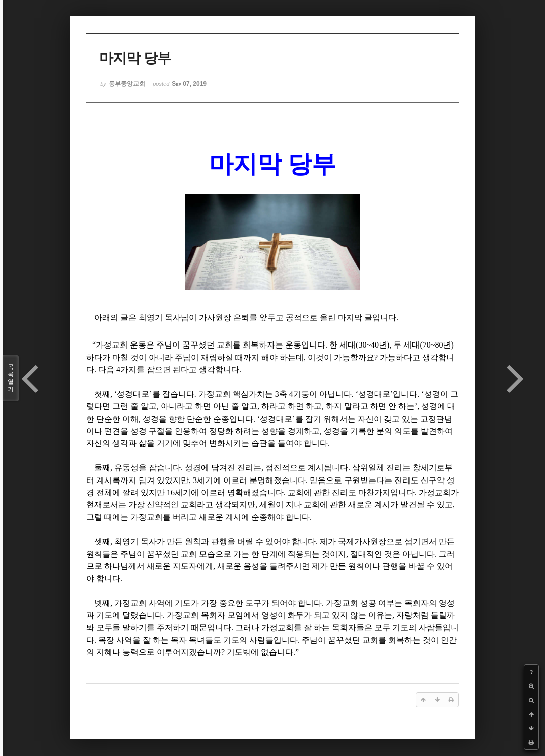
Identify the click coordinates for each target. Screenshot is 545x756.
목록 (11, 378)
